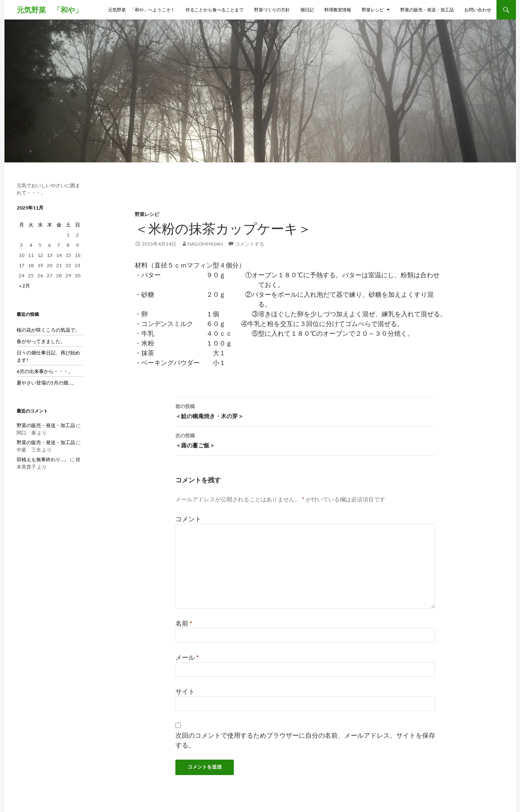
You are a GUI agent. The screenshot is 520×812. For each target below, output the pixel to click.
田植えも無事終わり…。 (43, 459)
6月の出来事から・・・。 (45, 371)
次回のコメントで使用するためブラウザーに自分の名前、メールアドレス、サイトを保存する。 (305, 740)
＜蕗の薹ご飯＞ (305, 440)
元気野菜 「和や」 (50, 10)
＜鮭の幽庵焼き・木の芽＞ (305, 410)
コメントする (250, 244)
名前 (184, 623)
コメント (188, 519)
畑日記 (307, 10)
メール (187, 657)
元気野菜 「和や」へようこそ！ (141, 10)
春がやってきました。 (41, 341)
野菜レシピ (373, 10)
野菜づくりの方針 (272, 10)
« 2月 (25, 286)
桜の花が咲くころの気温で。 (48, 330)
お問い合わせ (478, 10)
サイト (185, 691)
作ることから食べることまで (215, 10)
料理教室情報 (338, 10)
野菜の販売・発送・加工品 (427, 10)
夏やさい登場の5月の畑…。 (47, 383)
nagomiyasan (205, 244)
